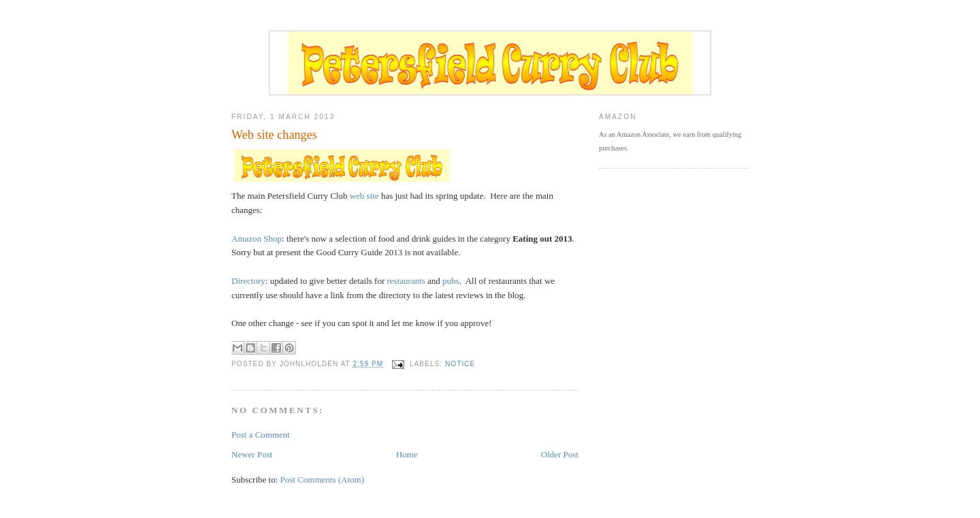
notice (460, 364)
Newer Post (252, 454)
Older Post (560, 454)
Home (407, 454)
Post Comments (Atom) (323, 480)
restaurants (406, 281)
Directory (248, 281)
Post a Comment (261, 435)
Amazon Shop (257, 239)
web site (364, 196)
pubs (451, 281)
